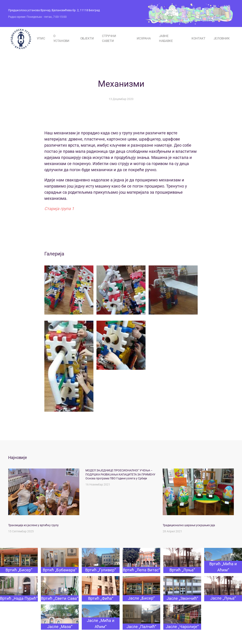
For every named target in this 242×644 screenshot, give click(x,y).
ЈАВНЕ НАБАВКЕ (166, 38)
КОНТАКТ (198, 38)
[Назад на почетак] (20, 39)
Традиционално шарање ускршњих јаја (189, 525)
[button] (69, 290)
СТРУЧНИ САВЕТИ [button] (109, 38)
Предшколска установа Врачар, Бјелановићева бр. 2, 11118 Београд (54, 10)
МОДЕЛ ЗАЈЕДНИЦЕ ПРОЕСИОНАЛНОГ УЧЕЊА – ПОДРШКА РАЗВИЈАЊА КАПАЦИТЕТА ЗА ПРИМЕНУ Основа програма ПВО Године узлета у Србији (120, 474)
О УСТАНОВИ (61, 38)
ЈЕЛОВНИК (222, 38)
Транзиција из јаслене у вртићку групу (33, 525)
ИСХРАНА (144, 38)
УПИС (41, 38)
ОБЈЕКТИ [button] (87, 38)
